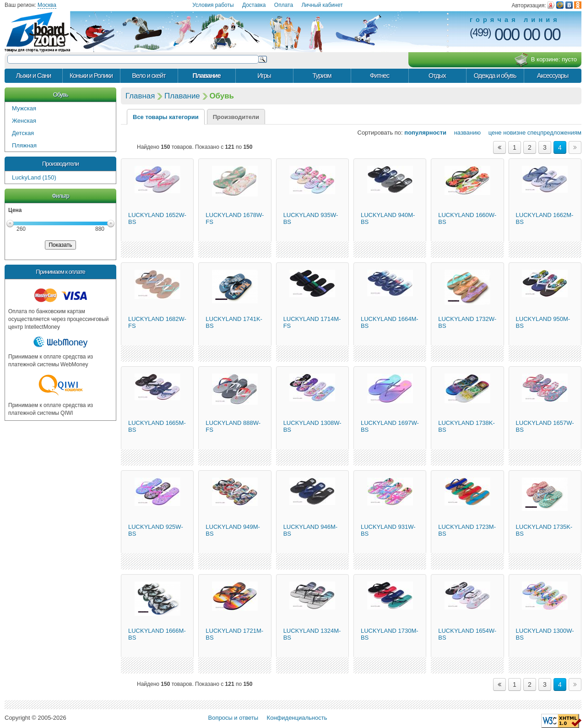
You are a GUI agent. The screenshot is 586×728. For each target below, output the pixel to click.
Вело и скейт (149, 76)
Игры (264, 76)
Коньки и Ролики (91, 76)
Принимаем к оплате (60, 272)
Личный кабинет (322, 5)
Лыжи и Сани (33, 76)
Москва (47, 5)
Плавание (206, 76)
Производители (60, 164)
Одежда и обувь (495, 76)
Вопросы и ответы (233, 718)
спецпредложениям (554, 133)
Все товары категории (166, 117)
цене (492, 133)
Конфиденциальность (297, 718)
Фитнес (380, 76)
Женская (24, 121)
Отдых (437, 76)
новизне (514, 133)
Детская (23, 133)
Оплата (284, 5)
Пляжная (24, 145)
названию (464, 133)
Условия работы (213, 5)
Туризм (322, 76)
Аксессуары (553, 76)
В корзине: (545, 60)
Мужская (24, 108)
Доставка (254, 5)
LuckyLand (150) (34, 177)
